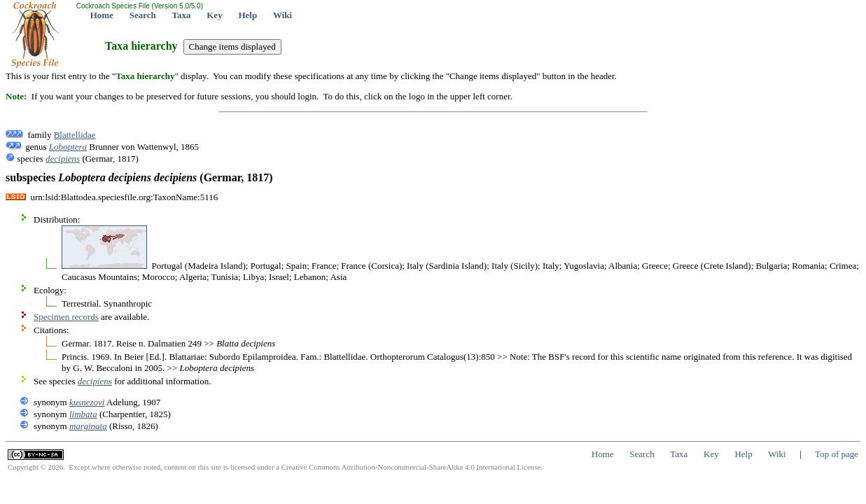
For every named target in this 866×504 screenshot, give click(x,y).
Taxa (182, 15)
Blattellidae (75, 135)
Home (102, 15)
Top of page (837, 454)
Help (247, 15)
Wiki (282, 15)
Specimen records (66, 317)
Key (214, 15)
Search (143, 15)
